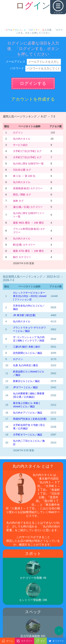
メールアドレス (15, 62)
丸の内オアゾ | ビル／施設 (28, 413)
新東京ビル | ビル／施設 (26, 381)
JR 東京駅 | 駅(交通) (24, 315)
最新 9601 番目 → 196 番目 (28, 223)
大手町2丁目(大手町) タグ (27, 157)
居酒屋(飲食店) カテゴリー (28, 188)
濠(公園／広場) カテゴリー (28, 207)
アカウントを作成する (33, 99)
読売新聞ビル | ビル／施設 (28, 353)
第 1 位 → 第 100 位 (24, 176)
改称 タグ (18, 201)
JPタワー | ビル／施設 (25, 387)
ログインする (33, 83)
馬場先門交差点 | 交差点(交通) (30, 419)
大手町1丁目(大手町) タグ (27, 151)
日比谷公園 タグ (22, 170)
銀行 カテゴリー (22, 257)
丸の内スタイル (22, 139)
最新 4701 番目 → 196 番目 (28, 251)
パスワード (17, 68)
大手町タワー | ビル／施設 (28, 435)
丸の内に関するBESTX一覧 (28, 164)
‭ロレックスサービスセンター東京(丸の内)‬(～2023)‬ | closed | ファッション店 (30, 296)
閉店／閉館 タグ (22, 195)
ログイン (18, 133)
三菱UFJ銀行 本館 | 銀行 (27, 347)
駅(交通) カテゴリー (24, 245)
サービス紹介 (20, 145)
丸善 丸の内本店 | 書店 (26, 365)
